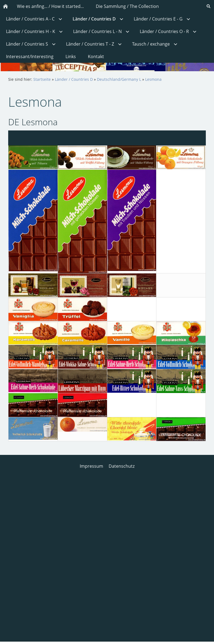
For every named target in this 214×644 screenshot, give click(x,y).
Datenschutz (122, 466)
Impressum (91, 466)
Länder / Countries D (74, 79)
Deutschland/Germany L (119, 79)
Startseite (42, 79)
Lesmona (153, 79)
